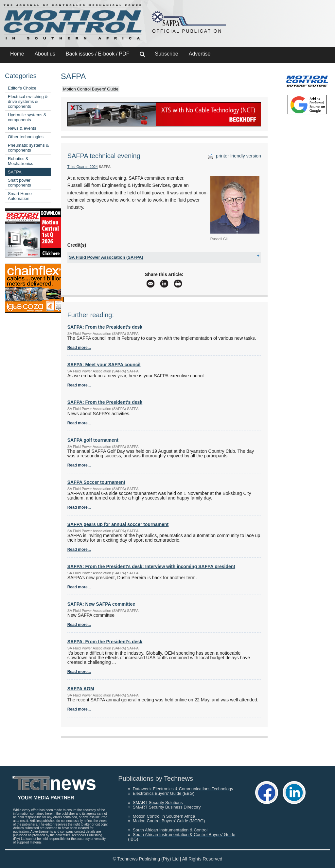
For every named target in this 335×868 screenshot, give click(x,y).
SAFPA (15, 172)
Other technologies (26, 137)
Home (17, 54)
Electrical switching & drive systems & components (28, 101)
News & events (22, 128)
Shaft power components (19, 183)
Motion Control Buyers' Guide (91, 89)
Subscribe (167, 54)
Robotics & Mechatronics (20, 161)
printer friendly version (234, 156)
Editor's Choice (22, 88)
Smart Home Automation (20, 196)
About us (45, 54)
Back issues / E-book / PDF (98, 54)
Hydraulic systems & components (27, 117)
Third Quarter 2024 (83, 167)
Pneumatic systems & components (28, 148)
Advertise (200, 54)
